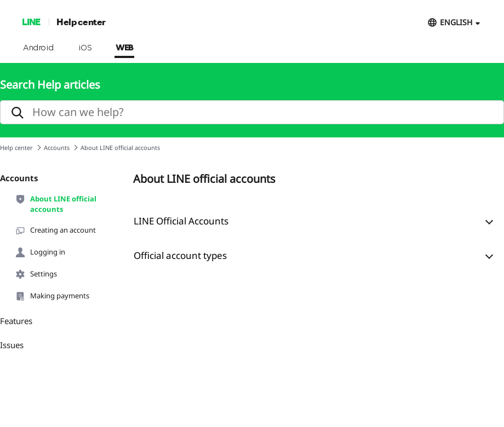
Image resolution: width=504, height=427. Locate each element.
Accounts (57, 148)
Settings (36, 274)
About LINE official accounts (56, 204)
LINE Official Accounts (181, 221)
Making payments (52, 296)
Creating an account (55, 230)
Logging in (40, 252)
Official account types (180, 255)
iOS (85, 48)
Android (39, 48)
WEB (124, 48)
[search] (252, 112)
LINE (31, 22)
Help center (81, 22)
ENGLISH (456, 22)
